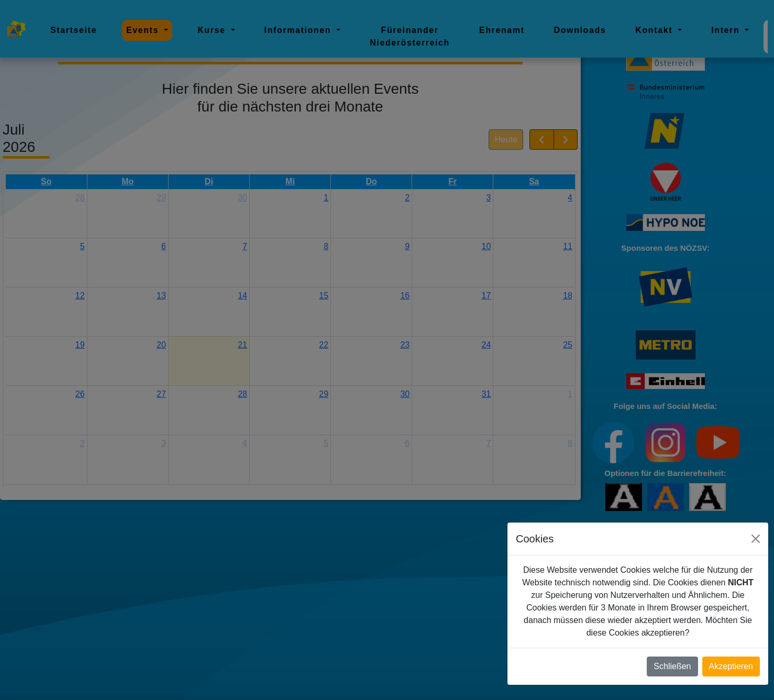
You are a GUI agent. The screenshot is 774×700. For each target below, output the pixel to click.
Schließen (672, 666)
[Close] (756, 539)
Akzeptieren (731, 666)
